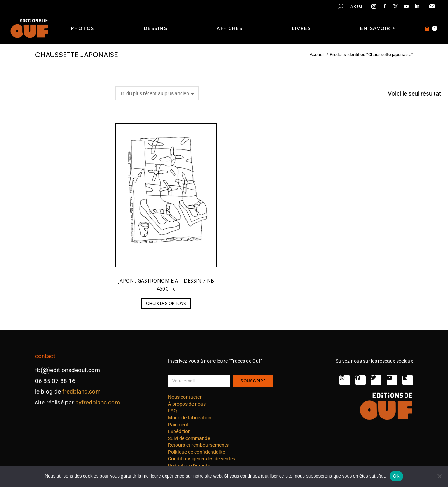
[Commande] (157, 93)
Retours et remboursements (198, 445)
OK (396, 476)
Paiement (178, 425)
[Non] (439, 476)
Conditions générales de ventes (202, 459)
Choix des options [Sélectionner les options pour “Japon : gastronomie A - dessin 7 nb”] (166, 303)
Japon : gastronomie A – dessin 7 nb (166, 281)
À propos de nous (187, 404)
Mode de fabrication (190, 418)
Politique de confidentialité (197, 452)
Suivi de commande (189, 438)
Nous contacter (185, 397)
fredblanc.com (82, 391)
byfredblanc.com (98, 402)
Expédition (179, 431)
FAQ (173, 411)
